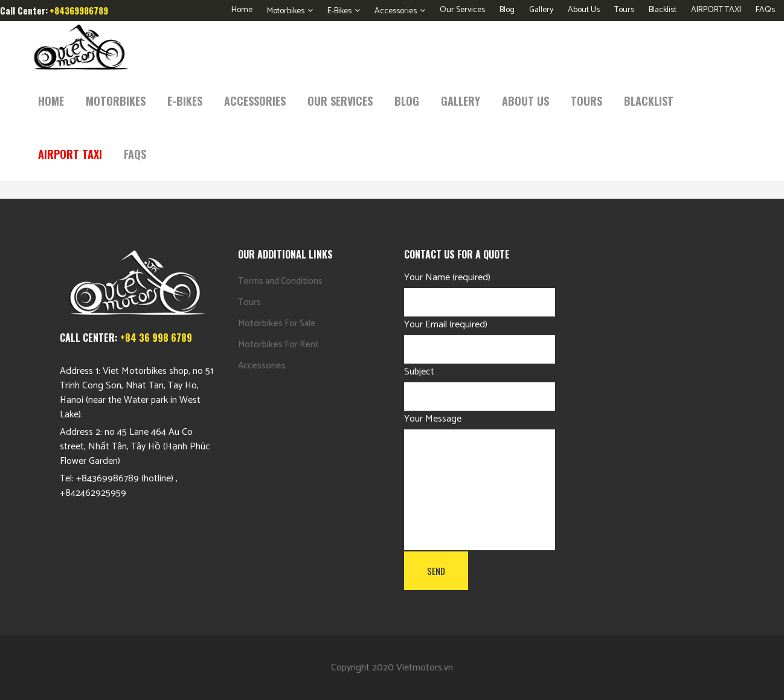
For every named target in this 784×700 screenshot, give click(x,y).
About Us (584, 10)
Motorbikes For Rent (278, 345)
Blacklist (663, 10)
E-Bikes (339, 11)
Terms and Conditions (280, 281)
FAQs (765, 10)
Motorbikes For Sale (277, 323)
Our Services (462, 10)
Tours (624, 10)
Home (242, 10)
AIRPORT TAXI (716, 10)
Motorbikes (286, 11)
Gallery (541, 10)
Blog (507, 10)
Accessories (396, 11)
